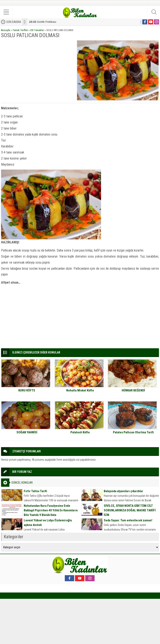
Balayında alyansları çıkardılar (123, 491)
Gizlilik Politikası (43, 22)
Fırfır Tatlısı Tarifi (35, 491)
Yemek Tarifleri (20, 30)
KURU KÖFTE (27, 390)
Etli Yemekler (37, 30)
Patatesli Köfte (80, 432)
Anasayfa (6, 30)
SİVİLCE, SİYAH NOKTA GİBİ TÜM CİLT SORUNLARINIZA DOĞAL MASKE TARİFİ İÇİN (130, 510)
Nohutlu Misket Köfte (80, 390)
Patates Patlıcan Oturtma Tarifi (133, 432)
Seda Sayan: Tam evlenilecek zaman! (128, 520)
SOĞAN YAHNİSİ (27, 432)
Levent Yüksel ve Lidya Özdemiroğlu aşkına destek (48, 523)
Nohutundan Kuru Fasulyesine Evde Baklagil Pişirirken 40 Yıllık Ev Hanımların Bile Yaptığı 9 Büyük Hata (51, 510)
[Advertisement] (37, 69)
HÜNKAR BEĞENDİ (133, 390)
